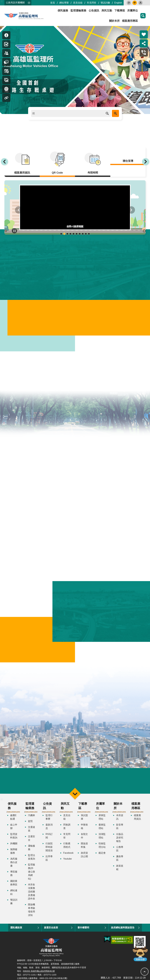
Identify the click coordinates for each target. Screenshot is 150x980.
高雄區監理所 (31, 16)
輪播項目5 (73, 234)
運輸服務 (31, 848)
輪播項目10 (89, 234)
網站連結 (14, 892)
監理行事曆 (49, 817)
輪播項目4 (70, 234)
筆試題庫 (84, 817)
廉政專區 (120, 858)
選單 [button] (75, 794)
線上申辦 (14, 827)
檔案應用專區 (130, 21)
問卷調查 (67, 827)
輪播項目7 (80, 234)
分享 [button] (144, 43)
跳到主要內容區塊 (2, 2)
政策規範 (120, 868)
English (118, 3)
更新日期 (128, 978)
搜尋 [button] (143, 16)
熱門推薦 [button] (144, 34)
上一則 (4, 162)
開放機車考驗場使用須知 (31, 910)
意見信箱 (78, 3)
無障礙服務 (14, 851)
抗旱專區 (49, 858)
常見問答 (92, 3)
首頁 (53, 3)
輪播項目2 (64, 234)
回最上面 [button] (145, 972)
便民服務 (63, 11)
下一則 (146, 162)
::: (2, 1)
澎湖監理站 (102, 836)
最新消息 (49, 827)
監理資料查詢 (14, 836)
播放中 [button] (14, 231)
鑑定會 (102, 853)
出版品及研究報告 (120, 838)
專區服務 (14, 874)
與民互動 (107, 11)
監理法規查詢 (31, 857)
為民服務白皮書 (14, 863)
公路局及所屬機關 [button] (15, 3)
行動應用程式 (67, 846)
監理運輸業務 (78, 11)
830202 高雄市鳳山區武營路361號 (39, 971)
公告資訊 (94, 11)
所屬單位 (133, 11)
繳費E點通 (13, 817)
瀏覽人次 (105, 978)
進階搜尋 (115, 113)
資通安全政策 (51, 928)
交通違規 (31, 829)
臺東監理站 (102, 827)
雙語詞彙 (105, 3)
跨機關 (14, 844)
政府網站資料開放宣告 (123, 928)
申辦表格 (84, 827)
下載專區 (120, 11)
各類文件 (84, 836)
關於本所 (114, 21)
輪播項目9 (86, 234)
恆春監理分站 (102, 846)
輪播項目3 (67, 234)
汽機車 (31, 816)
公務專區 (120, 849)
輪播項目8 (83, 234)
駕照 (30, 821)
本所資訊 (120, 817)
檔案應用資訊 (137, 817)
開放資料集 (84, 846)
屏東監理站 (102, 817)
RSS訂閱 (49, 836)
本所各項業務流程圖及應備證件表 (31, 892)
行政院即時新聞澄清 (49, 847)
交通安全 (31, 839)
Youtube (68, 859)
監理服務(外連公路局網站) (31, 872)
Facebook (68, 853)
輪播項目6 (77, 234)
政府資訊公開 (84, 855)
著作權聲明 (83, 928)
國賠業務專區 (14, 883)
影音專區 (120, 827)
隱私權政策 (16, 928)
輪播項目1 (61, 234)
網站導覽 (64, 3)
